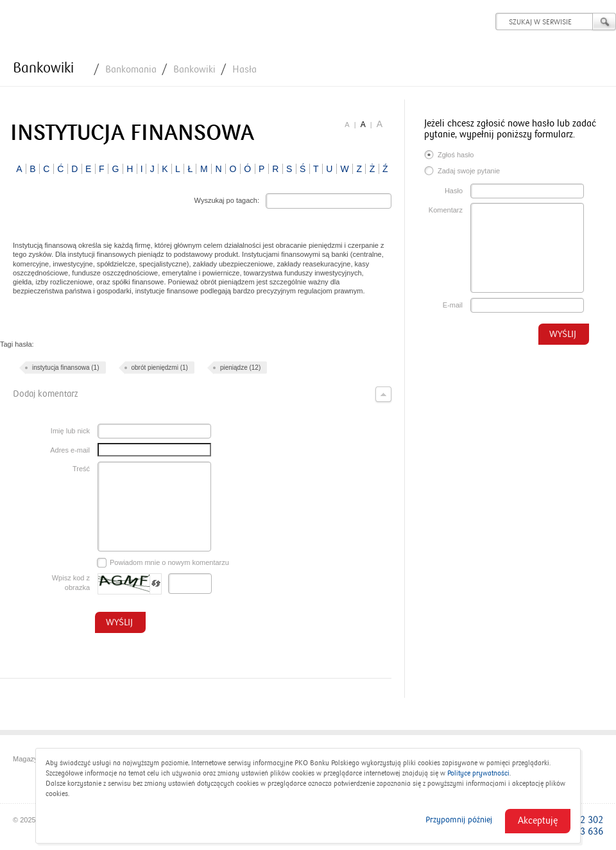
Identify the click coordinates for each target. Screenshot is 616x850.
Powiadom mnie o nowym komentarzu (163, 563)
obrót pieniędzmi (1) (160, 368)
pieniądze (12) (240, 368)
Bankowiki (43, 68)
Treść (81, 469)
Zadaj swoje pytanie (462, 172)
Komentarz (446, 210)
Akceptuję (538, 820)
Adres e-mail (70, 450)
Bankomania (131, 69)
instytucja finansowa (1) (66, 368)
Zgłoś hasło (449, 156)
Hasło (454, 191)
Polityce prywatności (478, 773)
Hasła (244, 69)
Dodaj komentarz (202, 394)
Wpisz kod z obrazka (71, 583)
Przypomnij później (459, 820)
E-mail (453, 305)
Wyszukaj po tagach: (227, 200)
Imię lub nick (70, 431)
